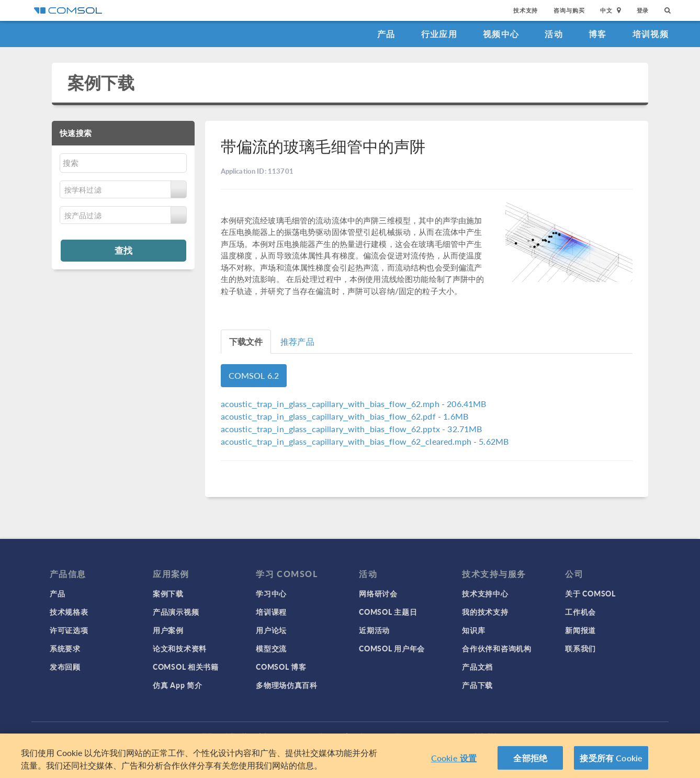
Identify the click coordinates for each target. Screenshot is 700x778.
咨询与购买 (569, 10)
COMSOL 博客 (281, 667)
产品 (386, 34)
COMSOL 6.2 (254, 375)
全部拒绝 (530, 762)
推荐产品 (297, 341)
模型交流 (271, 648)
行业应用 (439, 34)
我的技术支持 (485, 612)
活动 (554, 34)
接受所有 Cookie (611, 762)
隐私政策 (235, 736)
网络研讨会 (378, 593)
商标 (264, 736)
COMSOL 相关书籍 (186, 667)
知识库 (473, 630)
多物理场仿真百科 (287, 685)
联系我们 (580, 648)
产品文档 (477, 667)
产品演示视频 (176, 612)
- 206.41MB (354, 404)
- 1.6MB (345, 416)
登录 (643, 10)
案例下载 (101, 82)
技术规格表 (69, 612)
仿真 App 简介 (177, 685)
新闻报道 (580, 630)
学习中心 (271, 593)
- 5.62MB (365, 441)
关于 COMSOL (590, 593)
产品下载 (477, 685)
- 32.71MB (352, 429)
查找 (123, 250)
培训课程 (271, 612)
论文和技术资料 (180, 648)
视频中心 (501, 34)
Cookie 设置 (454, 762)
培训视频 (651, 34)
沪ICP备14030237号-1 (375, 736)
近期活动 (374, 630)
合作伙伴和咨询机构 (496, 648)
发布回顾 (65, 667)
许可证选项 (69, 630)
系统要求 (65, 648)
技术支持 (526, 10)
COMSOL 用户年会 (392, 648)
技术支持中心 (485, 593)
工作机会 (580, 612)
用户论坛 (271, 630)
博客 (598, 34)
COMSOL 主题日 (388, 612)
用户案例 (168, 630)
